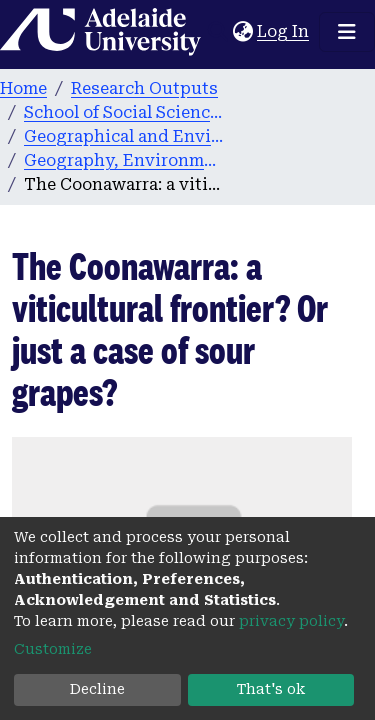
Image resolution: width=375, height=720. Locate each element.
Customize (53, 649)
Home (23, 88)
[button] (242, 32)
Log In (284, 31)
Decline (97, 689)
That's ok (271, 689)
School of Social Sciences (124, 112)
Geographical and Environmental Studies (124, 136)
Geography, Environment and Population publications (124, 160)
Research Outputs (144, 88)
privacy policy (291, 621)
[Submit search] (217, 32)
